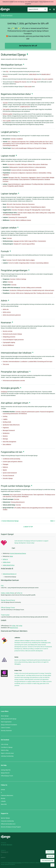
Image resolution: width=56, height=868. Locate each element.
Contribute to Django (7, 747)
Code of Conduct (6, 728)
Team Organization (6, 722)
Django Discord (5, 773)
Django (5, 9)
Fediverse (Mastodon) (7, 795)
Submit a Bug (5, 750)
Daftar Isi (19, 593)
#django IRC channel (20, 82)
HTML (14, 626)
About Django (5, 716)
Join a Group (4, 744)
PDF (17, 626)
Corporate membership (7, 821)
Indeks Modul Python (9, 565)
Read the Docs (14, 628)
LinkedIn (3, 801)
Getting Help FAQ (6, 770)
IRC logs (34, 82)
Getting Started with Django (9, 719)
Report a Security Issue (7, 753)
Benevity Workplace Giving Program (11, 827)
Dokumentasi (7, 15)
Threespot (5, 852)
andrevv (5, 858)
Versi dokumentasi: (47, 861)
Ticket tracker (5, 615)
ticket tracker (28, 87)
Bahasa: (50, 856)
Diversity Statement (6, 731)
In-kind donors (7, 845)
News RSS (4, 804)
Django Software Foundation (9, 725)
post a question (49, 79)
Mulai (53, 521)
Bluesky (3, 798)
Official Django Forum (8, 608)
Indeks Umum (7, 562)
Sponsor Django (5, 818)
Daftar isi (5, 559)
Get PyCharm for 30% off (28, 46)
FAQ (2, 586)
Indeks (3, 593)
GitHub (3, 790)
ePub (21, 626)
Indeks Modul (10, 593)
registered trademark (46, 863)
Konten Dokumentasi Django (10, 521)
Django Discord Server (8, 600)
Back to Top (28, 527)
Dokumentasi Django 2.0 (10, 574)
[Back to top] (52, 865)
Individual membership (7, 756)
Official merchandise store (8, 824)
